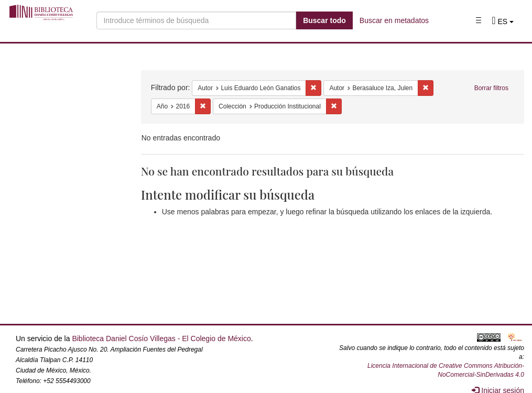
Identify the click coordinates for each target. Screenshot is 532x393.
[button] (503, 21)
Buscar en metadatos (394, 20)
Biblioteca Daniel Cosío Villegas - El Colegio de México (161, 339)
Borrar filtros (491, 88)
